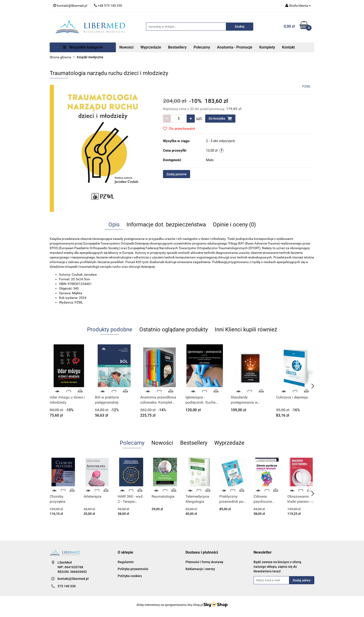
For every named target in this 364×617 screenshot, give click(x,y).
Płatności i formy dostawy (204, 562)
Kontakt (288, 47)
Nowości (126, 47)
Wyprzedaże (151, 47)
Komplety (267, 47)
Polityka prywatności (133, 569)
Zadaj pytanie (177, 174)
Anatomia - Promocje (235, 47)
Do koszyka (220, 118)
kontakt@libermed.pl (73, 579)
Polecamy (202, 47)
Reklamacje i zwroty (200, 569)
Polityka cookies (130, 576)
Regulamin (126, 562)
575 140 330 (67, 586)
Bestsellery (177, 47)
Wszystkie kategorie (83, 47)
